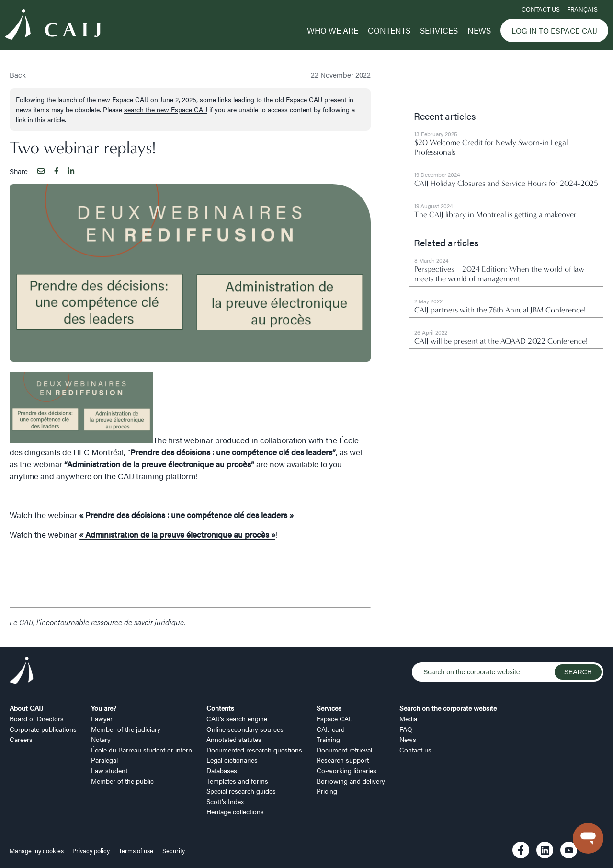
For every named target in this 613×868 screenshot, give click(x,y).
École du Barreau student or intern (142, 750)
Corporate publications (43, 729)
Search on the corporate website (448, 708)
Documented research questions (254, 750)
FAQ (406, 729)
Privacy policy (91, 851)
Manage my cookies (37, 851)
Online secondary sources (245, 729)
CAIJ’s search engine (237, 718)
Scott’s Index (225, 801)
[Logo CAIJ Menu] (53, 26)
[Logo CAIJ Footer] (22, 672)
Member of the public (122, 781)
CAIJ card (331, 729)
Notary (101, 739)
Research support (343, 760)
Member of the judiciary (126, 729)
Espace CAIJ (335, 718)
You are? (104, 708)
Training (328, 739)
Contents (389, 30)
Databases (222, 770)
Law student (109, 770)
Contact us (541, 9)
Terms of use (136, 851)
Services (439, 30)
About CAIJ (26, 708)
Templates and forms (237, 781)
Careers (21, 739)
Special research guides (241, 791)
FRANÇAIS (582, 9)
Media (408, 718)
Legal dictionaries (232, 760)
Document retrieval (344, 750)
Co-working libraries (346, 770)
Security (174, 851)
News (479, 30)
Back (18, 75)
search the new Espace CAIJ (166, 109)
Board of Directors (37, 718)
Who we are (333, 30)
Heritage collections (235, 811)
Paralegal (104, 760)
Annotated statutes (234, 739)
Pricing (327, 791)
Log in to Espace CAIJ (554, 30)
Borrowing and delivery (351, 781)
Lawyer (102, 718)
